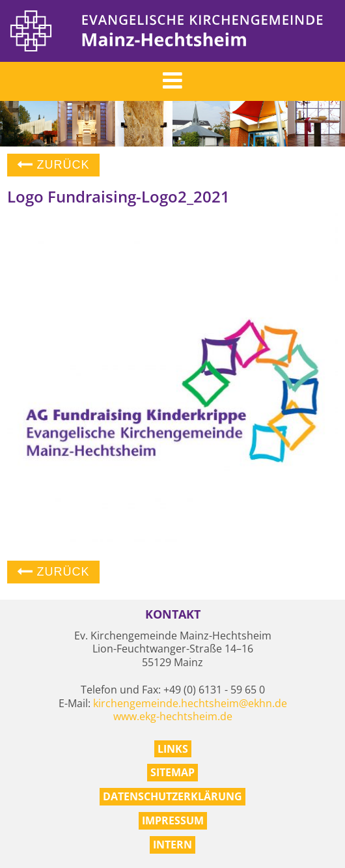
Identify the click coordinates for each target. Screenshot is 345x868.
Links (173, 749)
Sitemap (172, 772)
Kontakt (173, 614)
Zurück (53, 165)
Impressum (173, 820)
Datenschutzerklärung (172, 796)
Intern (172, 845)
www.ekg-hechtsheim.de (173, 716)
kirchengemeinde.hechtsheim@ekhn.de (190, 703)
